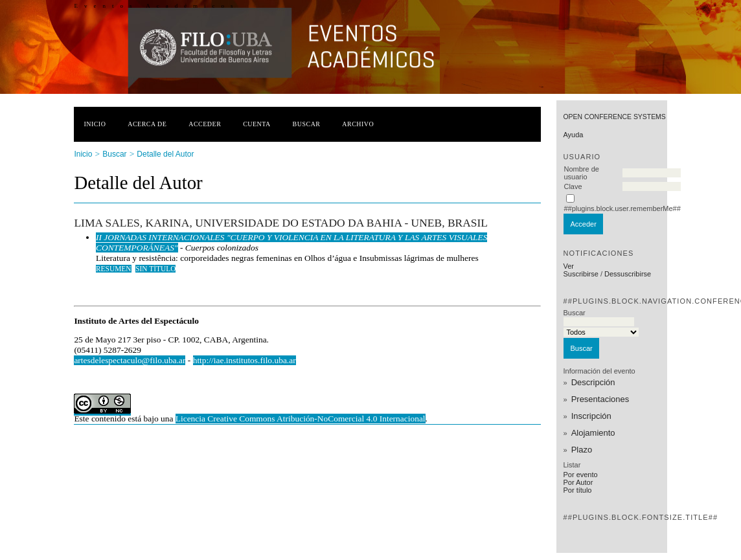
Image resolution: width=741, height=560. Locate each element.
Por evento (580, 475)
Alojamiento (593, 433)
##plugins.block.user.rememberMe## (622, 208)
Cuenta (257, 124)
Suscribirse (580, 274)
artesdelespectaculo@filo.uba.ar (130, 360)
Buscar (307, 124)
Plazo (582, 450)
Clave (573, 186)
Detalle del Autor (165, 154)
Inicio (95, 124)
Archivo (358, 124)
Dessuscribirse (628, 274)
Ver (568, 266)
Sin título (155, 269)
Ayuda (573, 135)
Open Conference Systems (614, 117)
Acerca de (147, 124)
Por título (577, 490)
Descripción (593, 382)
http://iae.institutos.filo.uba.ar (245, 360)
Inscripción (591, 416)
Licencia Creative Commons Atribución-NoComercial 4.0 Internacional (301, 419)
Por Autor (578, 482)
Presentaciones (600, 399)
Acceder (205, 124)
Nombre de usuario (581, 173)
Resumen (114, 269)
